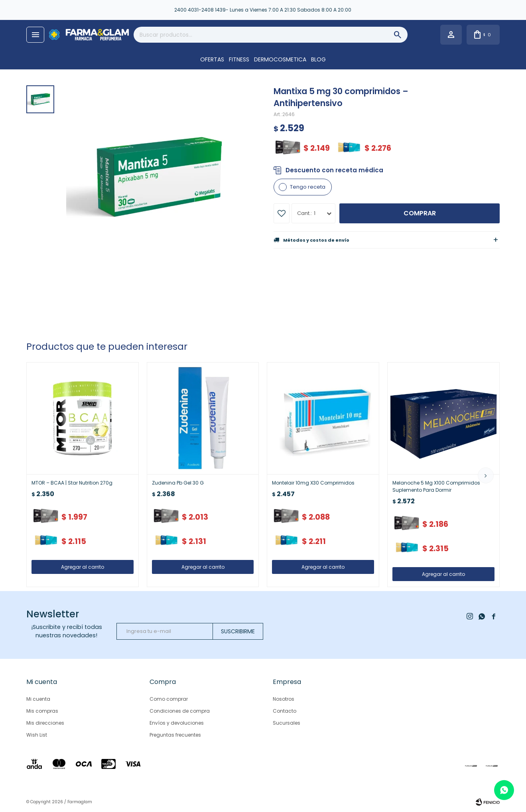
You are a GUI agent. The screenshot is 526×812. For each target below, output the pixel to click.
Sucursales (287, 723)
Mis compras (42, 711)
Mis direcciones (45, 723)
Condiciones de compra (180, 711)
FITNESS (239, 59)
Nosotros (284, 699)
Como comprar (169, 699)
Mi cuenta (38, 699)
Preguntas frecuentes (175, 735)
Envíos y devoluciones (177, 723)
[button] (486, 475)
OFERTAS (212, 59)
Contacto (285, 711)
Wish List (37, 735)
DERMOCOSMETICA (280, 59)
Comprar (420, 213)
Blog (318, 59)
